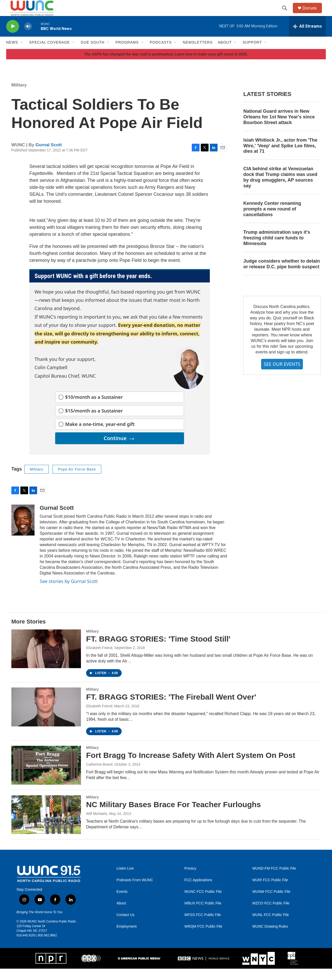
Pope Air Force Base (77, 480)
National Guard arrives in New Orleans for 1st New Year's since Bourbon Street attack (279, 128)
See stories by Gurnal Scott (69, 592)
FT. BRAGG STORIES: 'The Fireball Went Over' (171, 708)
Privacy (190, 880)
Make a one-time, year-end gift (100, 435)
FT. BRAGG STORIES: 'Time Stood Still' (158, 650)
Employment (127, 938)
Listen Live (125, 880)
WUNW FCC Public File (271, 903)
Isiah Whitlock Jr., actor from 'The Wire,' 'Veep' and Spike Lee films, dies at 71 (280, 157)
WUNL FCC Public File (271, 926)
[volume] (28, 38)
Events (122, 903)
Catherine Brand (99, 775)
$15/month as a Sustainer (94, 422)
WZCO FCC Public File (271, 914)
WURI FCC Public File (270, 891)
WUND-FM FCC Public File (274, 880)
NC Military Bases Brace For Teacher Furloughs (173, 816)
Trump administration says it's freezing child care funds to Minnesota (277, 249)
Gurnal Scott (49, 156)
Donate (313, 14)
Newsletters (198, 54)
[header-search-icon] (287, 14)
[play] (13, 38)
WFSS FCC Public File (203, 926)
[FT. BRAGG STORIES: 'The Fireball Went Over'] (46, 718)
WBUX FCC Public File (203, 914)
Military (19, 96)
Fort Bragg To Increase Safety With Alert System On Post (191, 766)
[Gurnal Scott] (23, 531)
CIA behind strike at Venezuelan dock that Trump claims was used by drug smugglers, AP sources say (280, 189)
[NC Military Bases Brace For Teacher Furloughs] (46, 826)
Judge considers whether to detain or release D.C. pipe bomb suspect (282, 275)
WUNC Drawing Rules (270, 938)
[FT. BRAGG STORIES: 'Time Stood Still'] (46, 660)
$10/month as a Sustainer (94, 408)
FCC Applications (198, 891)
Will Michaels (97, 825)
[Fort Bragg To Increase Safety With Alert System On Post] (46, 776)
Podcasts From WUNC (135, 891)
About (121, 914)
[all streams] (307, 37)
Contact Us (125, 926)
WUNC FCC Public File (203, 903)
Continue (120, 449)
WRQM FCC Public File (203, 938)
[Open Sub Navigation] (22, 54)
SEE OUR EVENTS (282, 375)
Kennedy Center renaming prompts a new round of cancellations (272, 220)
